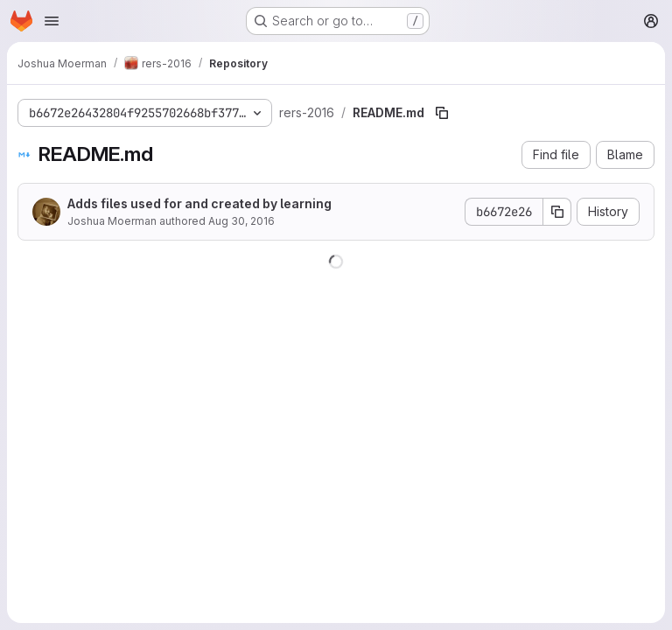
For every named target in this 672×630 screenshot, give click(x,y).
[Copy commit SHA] (557, 212)
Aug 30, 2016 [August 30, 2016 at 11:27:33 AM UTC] (241, 221)
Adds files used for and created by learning (199, 203)
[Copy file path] (442, 113)
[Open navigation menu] (52, 21)
